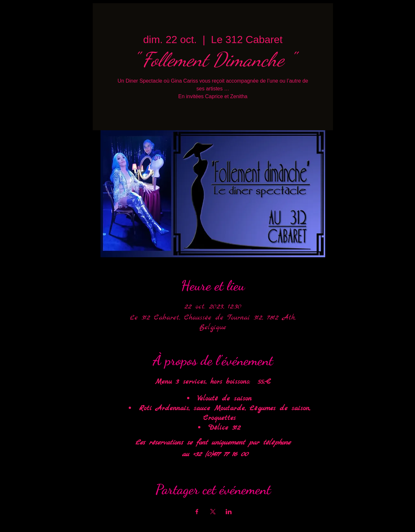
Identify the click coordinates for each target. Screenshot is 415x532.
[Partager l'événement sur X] (213, 512)
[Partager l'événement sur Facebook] (197, 512)
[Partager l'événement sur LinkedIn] (229, 512)
